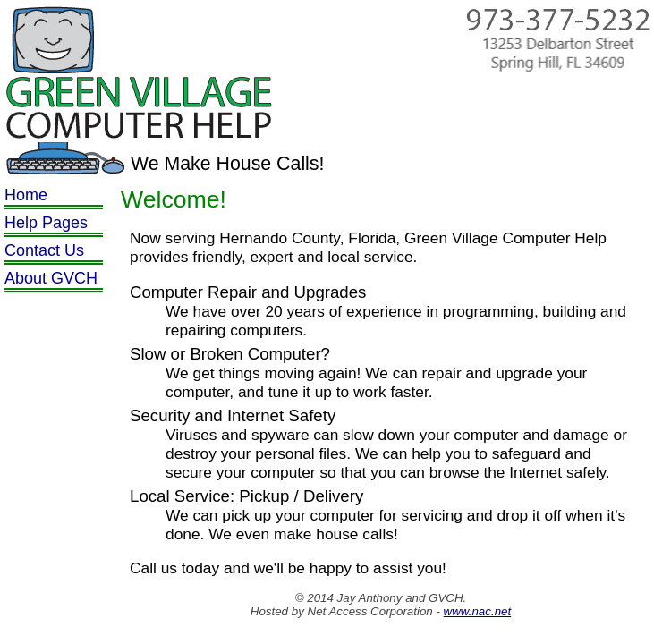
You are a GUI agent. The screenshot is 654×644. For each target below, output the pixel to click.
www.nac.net (478, 611)
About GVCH (51, 278)
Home (26, 195)
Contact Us (44, 250)
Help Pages (46, 223)
